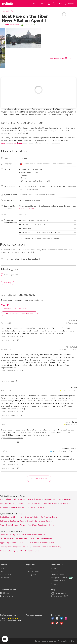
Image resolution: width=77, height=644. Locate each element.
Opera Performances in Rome (39, 521)
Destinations (31, 569)
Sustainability (5, 575)
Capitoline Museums (19, 507)
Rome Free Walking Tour (10, 535)
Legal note (53, 641)
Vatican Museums (65, 499)
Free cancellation (31, 25)
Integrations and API (60, 578)
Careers (54, 584)
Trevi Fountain (50, 499)
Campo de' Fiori (66, 503)
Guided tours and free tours (11, 517)
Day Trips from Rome (49, 517)
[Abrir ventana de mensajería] (5, 639)
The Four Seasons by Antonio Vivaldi (40, 543)
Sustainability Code (27, 209)
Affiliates (55, 572)
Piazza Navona (20, 499)
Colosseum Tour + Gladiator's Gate (14, 539)
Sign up (71, 4)
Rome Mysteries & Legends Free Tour (15, 547)
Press (2, 572)
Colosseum (21, 503)
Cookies (71, 641)
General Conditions (41, 641)
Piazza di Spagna (35, 499)
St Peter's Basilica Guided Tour (35, 535)
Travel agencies (57, 575)
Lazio (8, 11)
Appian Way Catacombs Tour (11, 543)
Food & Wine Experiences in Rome (41, 525)
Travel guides (31, 575)
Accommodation (58, 581)
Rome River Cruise (32, 551)
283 (11, 25)
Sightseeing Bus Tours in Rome (12, 521)
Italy (3, 11)
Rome (13, 11)
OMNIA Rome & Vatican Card (41, 539)
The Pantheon (6, 499)
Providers (55, 569)
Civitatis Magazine (33, 572)
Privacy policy (62, 641)
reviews (16, 25)
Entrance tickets (31, 517)
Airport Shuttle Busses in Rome (12, 525)
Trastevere (4, 507)
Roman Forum (34, 503)
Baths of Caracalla (37, 507)
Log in (62, 4)
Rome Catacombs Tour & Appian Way (47, 547)
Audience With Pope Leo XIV (11, 551)
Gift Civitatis (5, 578)
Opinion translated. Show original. (12, 336)
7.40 (5, 25)
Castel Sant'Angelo (50, 503)
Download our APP (8, 590)
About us (4, 569)
